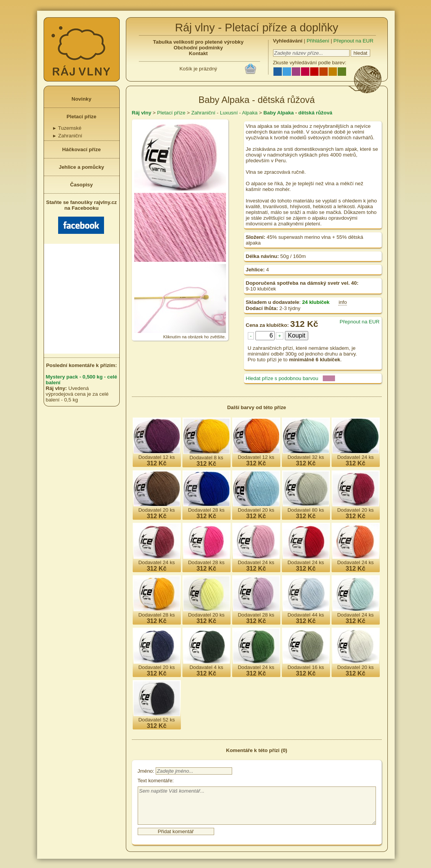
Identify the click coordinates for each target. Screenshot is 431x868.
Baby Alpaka (279, 113)
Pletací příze (81, 117)
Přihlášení (318, 41)
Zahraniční (67, 136)
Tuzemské (67, 128)
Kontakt (198, 53)
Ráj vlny (142, 113)
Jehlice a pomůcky (82, 167)
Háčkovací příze (82, 149)
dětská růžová (315, 113)
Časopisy (81, 185)
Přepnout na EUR (353, 41)
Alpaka (250, 113)
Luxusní (229, 113)
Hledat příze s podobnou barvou (282, 378)
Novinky (81, 99)
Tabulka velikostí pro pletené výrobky (198, 42)
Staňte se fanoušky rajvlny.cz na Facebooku (82, 217)
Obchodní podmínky (198, 48)
